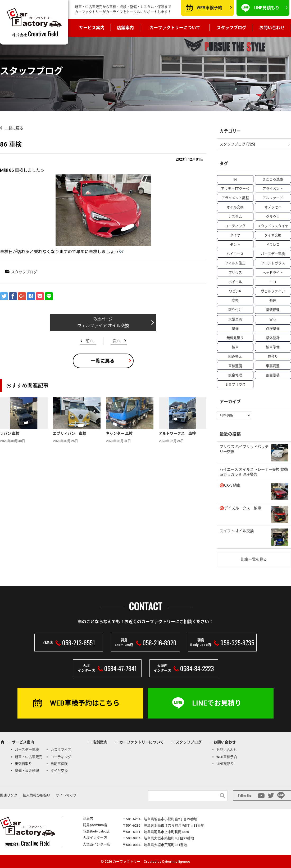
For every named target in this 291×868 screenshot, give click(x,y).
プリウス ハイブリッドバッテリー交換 (244, 449)
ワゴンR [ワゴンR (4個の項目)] (235, 291)
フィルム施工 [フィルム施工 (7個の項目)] (235, 263)
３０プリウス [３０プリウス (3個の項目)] (235, 384)
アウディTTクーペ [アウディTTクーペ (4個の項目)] (235, 189)
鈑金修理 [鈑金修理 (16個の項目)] (235, 375)
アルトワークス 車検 (177, 433)
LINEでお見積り (217, 703)
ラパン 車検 (10, 433)
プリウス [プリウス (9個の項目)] (235, 273)
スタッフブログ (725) (237, 144)
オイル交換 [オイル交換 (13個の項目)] (235, 207)
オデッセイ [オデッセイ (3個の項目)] (273, 207)
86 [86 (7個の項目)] (235, 179)
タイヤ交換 (59, 771)
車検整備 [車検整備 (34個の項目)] (235, 366)
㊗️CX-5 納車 (230, 485)
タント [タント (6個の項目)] (235, 244)
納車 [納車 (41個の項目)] (235, 347)
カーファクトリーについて (175, 28)
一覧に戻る (14, 128)
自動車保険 (59, 764)
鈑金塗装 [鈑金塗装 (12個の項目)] (273, 375)
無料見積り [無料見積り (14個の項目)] (235, 338)
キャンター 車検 (119, 433)
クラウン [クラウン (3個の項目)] (273, 217)
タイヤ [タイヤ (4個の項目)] (235, 235)
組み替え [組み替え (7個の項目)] (235, 356)
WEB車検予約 (209, 8)
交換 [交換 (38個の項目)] (235, 300)
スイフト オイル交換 (237, 531)
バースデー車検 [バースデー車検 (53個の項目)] (273, 254)
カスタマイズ (61, 750)
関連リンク (9, 795)
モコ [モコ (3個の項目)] (273, 282)
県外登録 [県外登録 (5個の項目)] (273, 338)
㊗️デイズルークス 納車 (240, 508)
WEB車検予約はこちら (85, 703)
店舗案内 (125, 28)
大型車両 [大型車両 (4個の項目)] (235, 319)
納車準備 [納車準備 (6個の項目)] (273, 347)
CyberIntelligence (176, 862)
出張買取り (23, 764)
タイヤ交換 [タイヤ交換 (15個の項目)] (273, 235)
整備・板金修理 (27, 771)
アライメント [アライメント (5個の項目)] (273, 189)
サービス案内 (92, 28)
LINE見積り (225, 764)
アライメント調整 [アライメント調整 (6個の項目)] (235, 198)
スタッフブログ (231, 28)
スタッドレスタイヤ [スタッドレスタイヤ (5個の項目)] (273, 226)
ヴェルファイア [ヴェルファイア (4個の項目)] (273, 291)
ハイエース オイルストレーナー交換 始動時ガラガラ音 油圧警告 (254, 472)
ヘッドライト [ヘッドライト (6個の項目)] (273, 273)
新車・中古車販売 (29, 757)
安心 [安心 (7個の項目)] (273, 319)
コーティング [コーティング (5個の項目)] (235, 226)
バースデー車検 (27, 750)
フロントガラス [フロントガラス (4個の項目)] (273, 263)
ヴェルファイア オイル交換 (103, 326)
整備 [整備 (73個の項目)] (235, 329)
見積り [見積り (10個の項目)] (273, 356)
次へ (117, 341)
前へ (90, 341)
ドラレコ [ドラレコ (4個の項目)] (273, 244)
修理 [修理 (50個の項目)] (273, 300)
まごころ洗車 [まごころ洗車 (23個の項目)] (273, 179)
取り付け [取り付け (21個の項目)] (235, 310)
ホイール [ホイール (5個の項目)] (235, 282)
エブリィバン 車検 (70, 433)
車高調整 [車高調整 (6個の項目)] (273, 366)
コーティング (61, 757)
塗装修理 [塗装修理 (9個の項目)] (273, 310)
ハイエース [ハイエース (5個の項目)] (235, 254)
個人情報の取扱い (37, 795)
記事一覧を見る (254, 559)
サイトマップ (66, 795)
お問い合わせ (272, 28)
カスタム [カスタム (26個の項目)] (235, 217)
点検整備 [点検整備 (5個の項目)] (273, 329)
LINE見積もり (267, 8)
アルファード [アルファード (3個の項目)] (273, 198)
